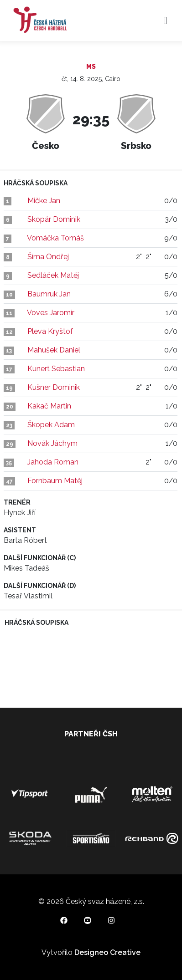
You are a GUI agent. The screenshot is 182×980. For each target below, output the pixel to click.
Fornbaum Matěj (55, 481)
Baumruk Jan (49, 294)
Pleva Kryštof (50, 331)
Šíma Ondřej (48, 257)
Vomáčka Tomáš (55, 238)
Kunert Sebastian (56, 369)
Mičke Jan (44, 201)
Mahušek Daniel (54, 350)
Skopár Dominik (54, 219)
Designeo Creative (107, 952)
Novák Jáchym (52, 443)
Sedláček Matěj (53, 275)
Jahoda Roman (53, 462)
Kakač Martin (49, 406)
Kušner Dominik (54, 387)
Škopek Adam (51, 425)
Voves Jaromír (51, 313)
